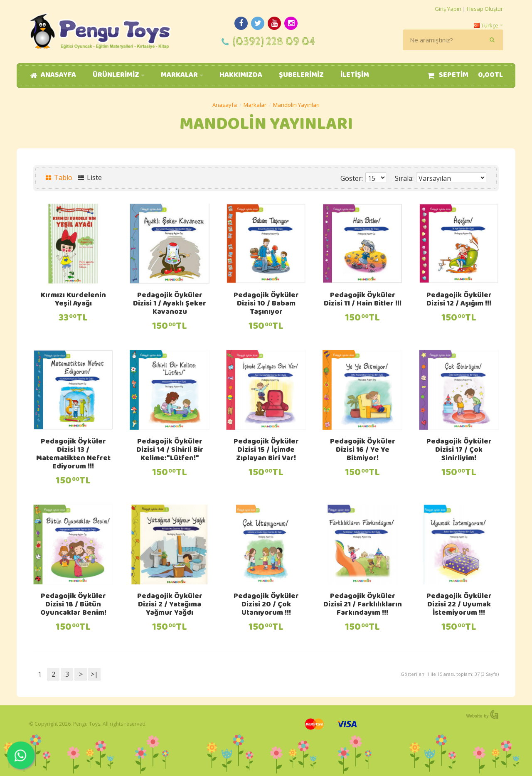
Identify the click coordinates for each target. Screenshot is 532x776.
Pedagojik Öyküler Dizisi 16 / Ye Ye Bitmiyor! (363, 451)
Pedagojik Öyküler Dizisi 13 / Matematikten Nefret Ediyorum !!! (73, 455)
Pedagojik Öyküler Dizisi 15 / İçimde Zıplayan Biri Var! (266, 451)
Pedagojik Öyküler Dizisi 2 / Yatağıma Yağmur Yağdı (170, 605)
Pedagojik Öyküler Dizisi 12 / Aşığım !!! (459, 300)
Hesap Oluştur (485, 9)
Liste (90, 177)
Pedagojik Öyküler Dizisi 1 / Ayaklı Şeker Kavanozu (170, 304)
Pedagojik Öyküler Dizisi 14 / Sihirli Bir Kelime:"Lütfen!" (170, 451)
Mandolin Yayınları (296, 105)
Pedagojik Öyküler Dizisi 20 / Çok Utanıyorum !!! (266, 605)
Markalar (255, 105)
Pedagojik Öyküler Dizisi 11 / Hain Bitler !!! (363, 300)
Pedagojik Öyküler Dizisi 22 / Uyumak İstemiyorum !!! (459, 605)
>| (94, 674)
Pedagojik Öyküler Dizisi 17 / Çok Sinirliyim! (459, 451)
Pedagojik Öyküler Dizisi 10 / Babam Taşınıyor (266, 304)
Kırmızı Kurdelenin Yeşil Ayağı (73, 300)
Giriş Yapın (448, 9)
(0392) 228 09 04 (274, 42)
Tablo (59, 177)
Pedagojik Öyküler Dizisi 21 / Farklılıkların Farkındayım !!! (363, 605)
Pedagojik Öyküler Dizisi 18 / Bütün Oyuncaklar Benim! (73, 605)
